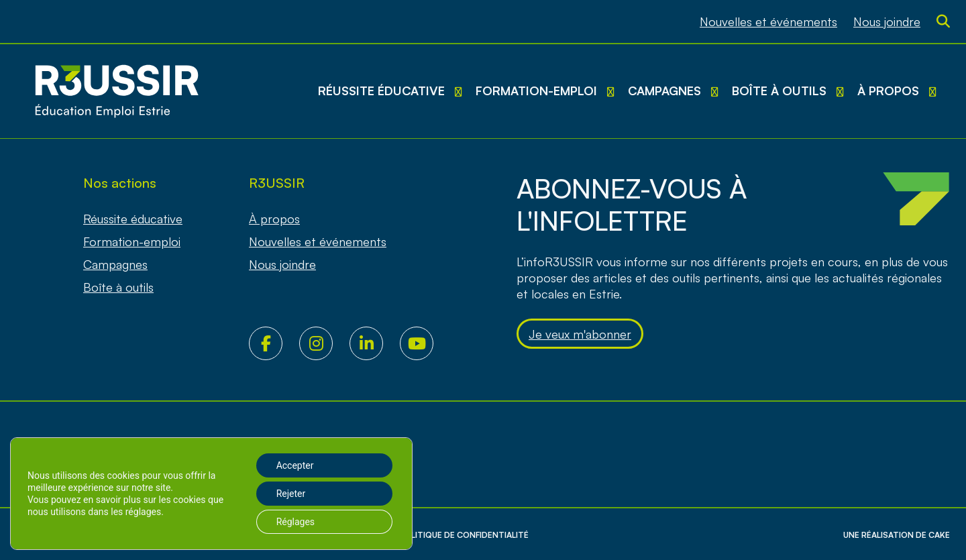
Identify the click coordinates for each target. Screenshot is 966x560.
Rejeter (291, 494)
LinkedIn (375, 343)
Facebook (274, 343)
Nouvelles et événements (768, 21)
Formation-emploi (536, 91)
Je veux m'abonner (580, 334)
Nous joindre (887, 21)
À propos (888, 91)
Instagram (324, 343)
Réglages (296, 522)
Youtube (425, 343)
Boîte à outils (779, 91)
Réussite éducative (381, 91)
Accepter (295, 465)
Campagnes (664, 91)
